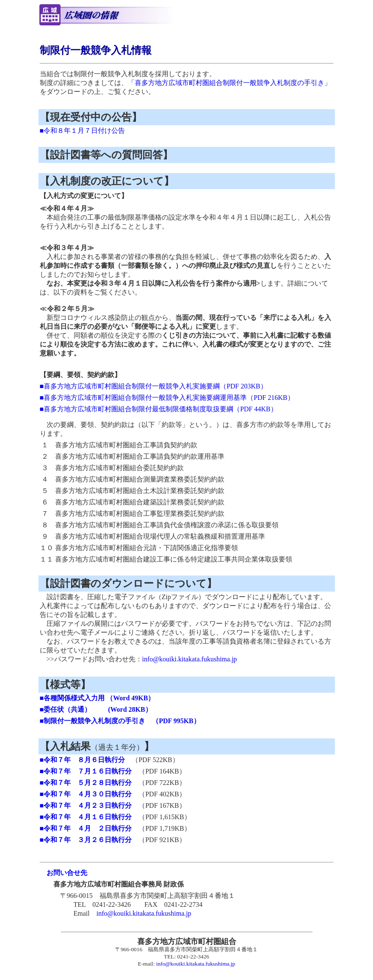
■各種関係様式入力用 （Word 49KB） (97, 698)
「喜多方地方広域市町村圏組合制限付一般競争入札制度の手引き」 (229, 83)
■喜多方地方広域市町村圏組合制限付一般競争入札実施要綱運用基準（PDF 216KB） (167, 398)
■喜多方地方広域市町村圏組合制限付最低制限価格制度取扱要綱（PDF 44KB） (159, 409)
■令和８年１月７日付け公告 (83, 131)
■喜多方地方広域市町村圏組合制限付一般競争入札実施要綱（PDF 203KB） (153, 386)
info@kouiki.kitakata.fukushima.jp (190, 659)
